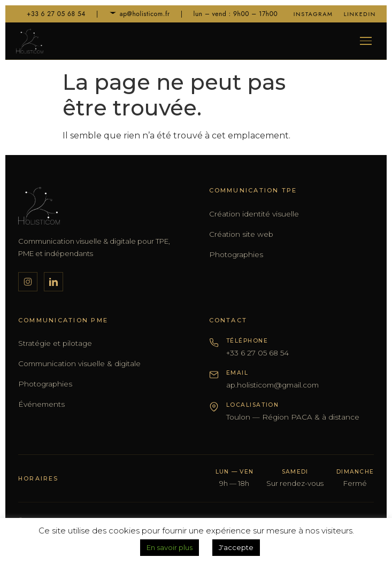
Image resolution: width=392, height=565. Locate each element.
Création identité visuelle (254, 214)
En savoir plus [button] (170, 547)
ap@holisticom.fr (140, 14)
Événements (41, 404)
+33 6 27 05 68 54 (51, 14)
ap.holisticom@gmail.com (272, 385)
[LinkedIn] (53, 282)
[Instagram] (28, 282)
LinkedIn (360, 14)
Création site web (241, 234)
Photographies (236, 254)
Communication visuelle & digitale (79, 363)
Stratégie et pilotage (55, 343)
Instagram (313, 14)
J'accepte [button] (236, 547)
